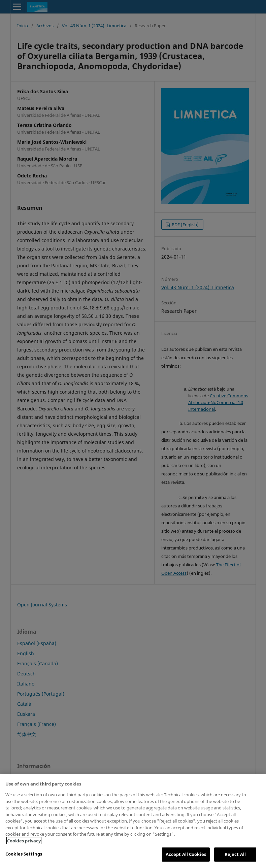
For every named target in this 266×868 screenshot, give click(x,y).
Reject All (235, 854)
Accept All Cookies (186, 854)
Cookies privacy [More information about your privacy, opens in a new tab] (24, 841)
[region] (133, 821)
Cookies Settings (24, 854)
